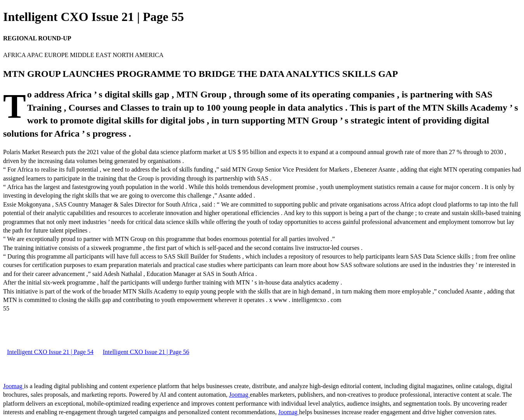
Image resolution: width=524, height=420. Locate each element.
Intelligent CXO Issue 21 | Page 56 (146, 352)
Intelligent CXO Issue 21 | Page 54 (50, 352)
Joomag (14, 386)
